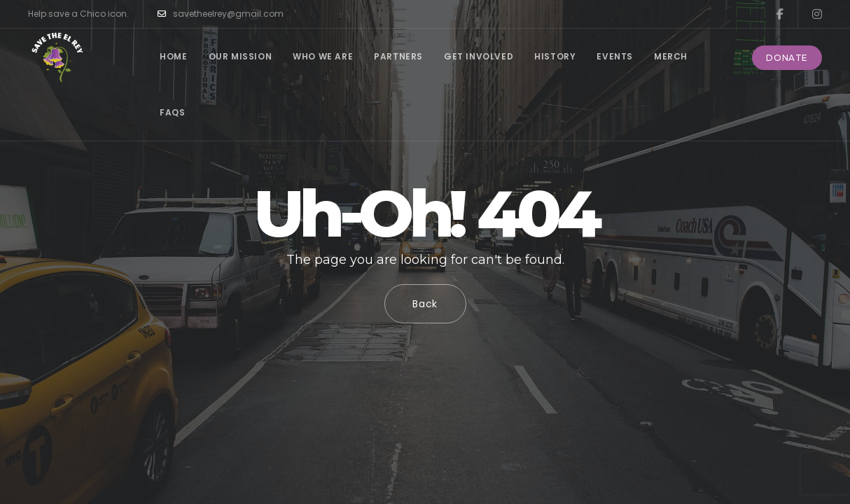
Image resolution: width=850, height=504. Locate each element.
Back (425, 304)
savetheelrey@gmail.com (221, 14)
